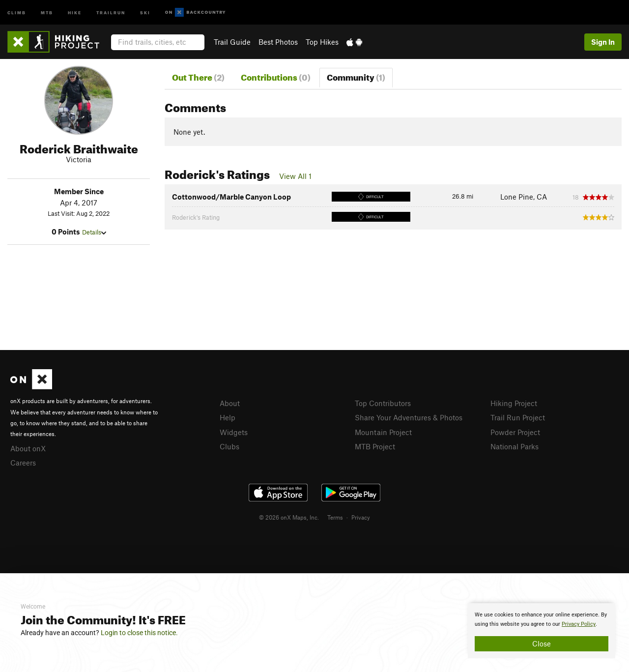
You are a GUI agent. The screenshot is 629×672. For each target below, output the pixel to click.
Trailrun (111, 12)
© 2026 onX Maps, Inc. (289, 517)
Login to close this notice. (139, 633)
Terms (335, 517)
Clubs (229, 446)
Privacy (361, 517)
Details (94, 232)
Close (542, 643)
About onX (28, 448)
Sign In (603, 42)
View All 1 (295, 176)
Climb (17, 12)
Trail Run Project (518, 417)
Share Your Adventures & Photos (409, 417)
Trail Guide (232, 42)
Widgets (234, 432)
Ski (145, 12)
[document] (542, 631)
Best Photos (278, 42)
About (230, 403)
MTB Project (375, 446)
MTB (47, 12)
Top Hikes (322, 42)
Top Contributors (383, 403)
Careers (23, 463)
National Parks (515, 446)
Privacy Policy (579, 624)
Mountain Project (383, 432)
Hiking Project (514, 403)
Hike (75, 12)
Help (228, 417)
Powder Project (515, 432)
